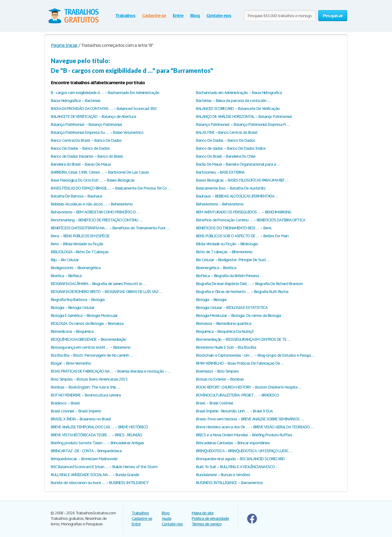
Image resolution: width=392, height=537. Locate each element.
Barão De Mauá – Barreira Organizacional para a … (238, 164)
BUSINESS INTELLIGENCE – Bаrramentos (229, 483)
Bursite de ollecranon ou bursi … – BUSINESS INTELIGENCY (100, 483)
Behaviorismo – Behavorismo (220, 204)
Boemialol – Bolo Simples (217, 371)
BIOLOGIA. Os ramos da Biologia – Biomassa (87, 323)
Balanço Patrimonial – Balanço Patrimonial (86, 124)
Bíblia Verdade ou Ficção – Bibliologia (227, 244)
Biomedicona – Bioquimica (72, 331)
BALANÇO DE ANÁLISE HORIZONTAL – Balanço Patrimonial (244, 116)
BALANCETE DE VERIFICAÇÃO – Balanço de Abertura (93, 116)
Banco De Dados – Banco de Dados (80, 148)
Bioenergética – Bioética (216, 268)
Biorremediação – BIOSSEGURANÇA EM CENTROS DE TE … (243, 339)
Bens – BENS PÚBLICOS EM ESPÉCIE (80, 236)
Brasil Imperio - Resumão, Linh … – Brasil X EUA (234, 411)
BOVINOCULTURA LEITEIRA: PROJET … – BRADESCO (237, 395)
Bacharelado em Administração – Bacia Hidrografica (239, 93)
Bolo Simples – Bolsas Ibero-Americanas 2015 (89, 379)
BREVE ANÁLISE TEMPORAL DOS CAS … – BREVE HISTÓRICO (99, 427)
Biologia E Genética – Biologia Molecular (84, 315)
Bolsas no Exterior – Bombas (220, 379)
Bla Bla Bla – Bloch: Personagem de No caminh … (92, 355)
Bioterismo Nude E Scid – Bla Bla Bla (226, 347)
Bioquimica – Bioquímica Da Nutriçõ (225, 331)
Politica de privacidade (210, 518)
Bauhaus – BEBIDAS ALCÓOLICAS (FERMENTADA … (237, 196)
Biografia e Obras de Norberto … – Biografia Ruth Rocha (242, 292)
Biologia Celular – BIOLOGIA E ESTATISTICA (232, 308)
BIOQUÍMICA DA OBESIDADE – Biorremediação (89, 339)
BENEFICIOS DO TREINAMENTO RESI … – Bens (234, 228)
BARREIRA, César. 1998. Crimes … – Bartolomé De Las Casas (100, 172)
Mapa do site (203, 513)
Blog (195, 15)
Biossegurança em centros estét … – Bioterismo (91, 347)
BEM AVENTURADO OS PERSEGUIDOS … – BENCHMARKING (244, 212)
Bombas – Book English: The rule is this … (85, 387)
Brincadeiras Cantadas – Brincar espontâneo (233, 443)
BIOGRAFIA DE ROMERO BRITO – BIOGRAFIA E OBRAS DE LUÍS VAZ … (106, 292)
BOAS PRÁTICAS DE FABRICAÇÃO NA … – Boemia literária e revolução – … (111, 371)
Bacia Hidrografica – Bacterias (76, 101)
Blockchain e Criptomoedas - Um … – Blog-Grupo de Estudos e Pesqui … (255, 355)
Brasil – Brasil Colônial (215, 403)
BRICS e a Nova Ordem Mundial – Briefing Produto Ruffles (244, 435)
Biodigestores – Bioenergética (76, 268)
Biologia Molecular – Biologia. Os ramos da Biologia (238, 315)
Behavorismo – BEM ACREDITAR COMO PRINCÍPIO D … (95, 212)
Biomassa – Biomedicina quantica (224, 323)
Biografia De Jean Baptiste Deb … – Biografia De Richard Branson (249, 284)
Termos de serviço (207, 524)
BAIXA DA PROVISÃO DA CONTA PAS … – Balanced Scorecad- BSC (104, 109)
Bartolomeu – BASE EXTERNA (220, 172)
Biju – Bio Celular (65, 260)
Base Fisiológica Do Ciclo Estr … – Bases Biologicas (93, 180)
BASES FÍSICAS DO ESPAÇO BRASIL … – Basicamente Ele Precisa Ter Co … (111, 188)
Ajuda (166, 518)
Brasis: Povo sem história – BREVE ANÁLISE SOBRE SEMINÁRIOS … (250, 419)
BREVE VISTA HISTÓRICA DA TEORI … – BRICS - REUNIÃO (96, 435)
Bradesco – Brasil (65, 403)
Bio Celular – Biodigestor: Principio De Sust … (233, 260)
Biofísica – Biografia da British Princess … (230, 276)
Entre (178, 15)
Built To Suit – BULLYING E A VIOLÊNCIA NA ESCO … (237, 467)
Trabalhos (125, 15)
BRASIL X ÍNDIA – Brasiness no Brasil (81, 419)
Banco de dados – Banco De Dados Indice (231, 148)
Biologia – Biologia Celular (73, 308)
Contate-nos (219, 15)
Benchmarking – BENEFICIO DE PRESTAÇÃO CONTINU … (96, 220)
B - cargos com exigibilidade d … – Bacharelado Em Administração (105, 93)
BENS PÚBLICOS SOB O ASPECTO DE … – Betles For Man (242, 236)
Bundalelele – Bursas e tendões (223, 475)
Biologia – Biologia (211, 300)
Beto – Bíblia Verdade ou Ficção (77, 244)
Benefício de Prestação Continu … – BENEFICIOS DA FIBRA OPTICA (251, 220)
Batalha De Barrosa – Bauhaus (77, 196)
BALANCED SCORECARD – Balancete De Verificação (238, 109)
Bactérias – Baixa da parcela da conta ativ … (233, 101)
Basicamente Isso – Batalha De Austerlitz (231, 188)
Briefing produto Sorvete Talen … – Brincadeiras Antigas (97, 443)
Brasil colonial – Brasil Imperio (76, 411)
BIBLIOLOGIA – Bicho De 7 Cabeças (80, 252)
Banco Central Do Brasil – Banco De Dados (86, 140)
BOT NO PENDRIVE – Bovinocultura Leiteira (86, 395)
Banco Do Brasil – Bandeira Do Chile (226, 156)
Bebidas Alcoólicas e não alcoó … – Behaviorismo (92, 204)
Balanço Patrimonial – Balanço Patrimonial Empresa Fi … (243, 124)
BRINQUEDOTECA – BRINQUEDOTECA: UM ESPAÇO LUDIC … (244, 451)
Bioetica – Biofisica (66, 276)
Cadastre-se (154, 15)
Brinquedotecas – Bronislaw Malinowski (84, 459)
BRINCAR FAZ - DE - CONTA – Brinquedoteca (86, 451)
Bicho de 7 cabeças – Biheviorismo (224, 252)
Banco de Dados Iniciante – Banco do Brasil (87, 156)
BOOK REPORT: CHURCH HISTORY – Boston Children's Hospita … (249, 387)
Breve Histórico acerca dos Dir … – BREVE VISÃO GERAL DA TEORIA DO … (255, 427)
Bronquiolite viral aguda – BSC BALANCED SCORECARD (240, 459)
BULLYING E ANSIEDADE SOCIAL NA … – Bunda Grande (95, 475)
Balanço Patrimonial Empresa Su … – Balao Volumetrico (97, 132)
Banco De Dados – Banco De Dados (226, 140)
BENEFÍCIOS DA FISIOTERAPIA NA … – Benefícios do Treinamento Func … (110, 228)
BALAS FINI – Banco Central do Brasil (227, 132)
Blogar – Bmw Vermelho (71, 363)
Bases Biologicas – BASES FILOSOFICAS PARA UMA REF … (242, 180)
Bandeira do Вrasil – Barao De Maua (81, 164)
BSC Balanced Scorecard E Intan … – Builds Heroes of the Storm (104, 467)
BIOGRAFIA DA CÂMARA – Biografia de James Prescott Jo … (98, 284)
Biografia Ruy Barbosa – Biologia (78, 300)
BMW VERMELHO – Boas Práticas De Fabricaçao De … (240, 363)
